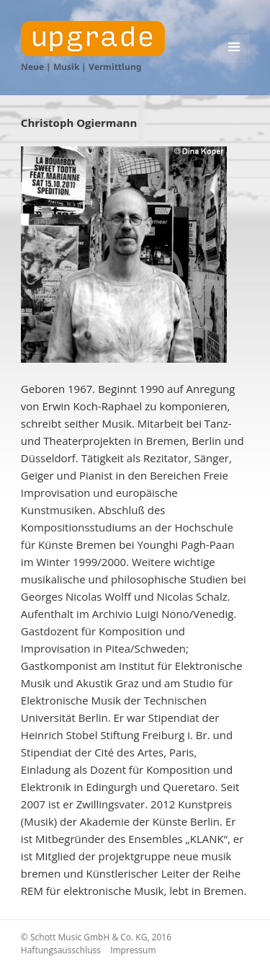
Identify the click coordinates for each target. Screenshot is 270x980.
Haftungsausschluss (61, 950)
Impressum (133, 950)
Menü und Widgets (234, 62)
